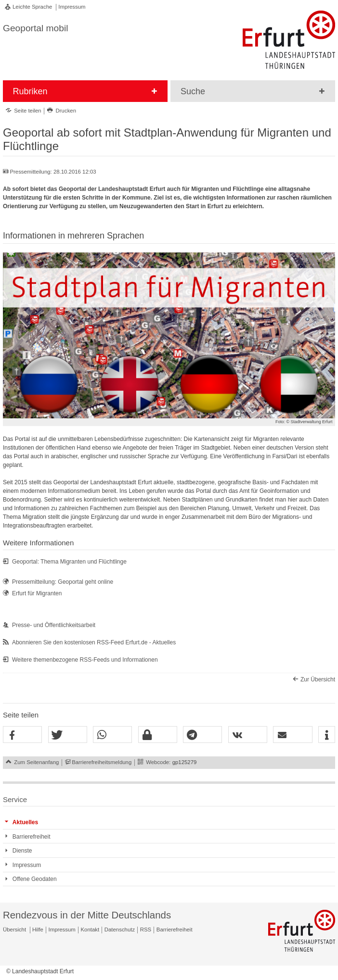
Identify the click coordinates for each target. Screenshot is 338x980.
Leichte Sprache (32, 7)
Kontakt (90, 930)
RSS (146, 930)
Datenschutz (120, 930)
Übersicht (14, 930)
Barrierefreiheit (175, 930)
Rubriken (30, 91)
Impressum (72, 7)
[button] (22, 735)
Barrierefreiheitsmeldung (102, 762)
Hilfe (38, 930)
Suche (193, 91)
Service (15, 799)
